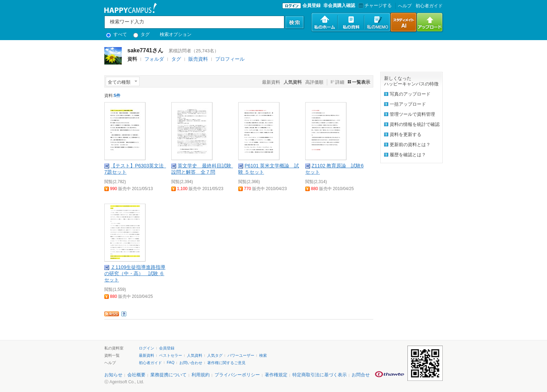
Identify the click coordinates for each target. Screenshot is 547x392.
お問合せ (361, 375)
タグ (141, 34)
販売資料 (198, 59)
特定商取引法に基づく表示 (320, 375)
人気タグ (215, 355)
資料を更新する (406, 134)
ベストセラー (171, 355)
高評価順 (314, 82)
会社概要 (136, 375)
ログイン (147, 348)
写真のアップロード (410, 94)
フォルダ (154, 59)
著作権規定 (276, 375)
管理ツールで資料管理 (412, 114)
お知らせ (113, 375)
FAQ (171, 362)
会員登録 (312, 5)
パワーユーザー (241, 355)
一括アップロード (408, 104)
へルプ (405, 6)
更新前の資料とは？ (410, 145)
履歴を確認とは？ (408, 155)
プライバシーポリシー (237, 375)
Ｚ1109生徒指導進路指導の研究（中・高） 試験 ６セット (135, 273)
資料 (132, 59)
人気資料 (195, 355)
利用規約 (201, 375)
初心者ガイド (429, 6)
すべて (117, 34)
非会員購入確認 (339, 5)
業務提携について (168, 375)
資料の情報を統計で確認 (415, 124)
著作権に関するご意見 (226, 363)
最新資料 (271, 82)
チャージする (374, 5)
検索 (263, 355)
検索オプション (176, 34)
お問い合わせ (191, 363)
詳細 (340, 82)
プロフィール (230, 59)
